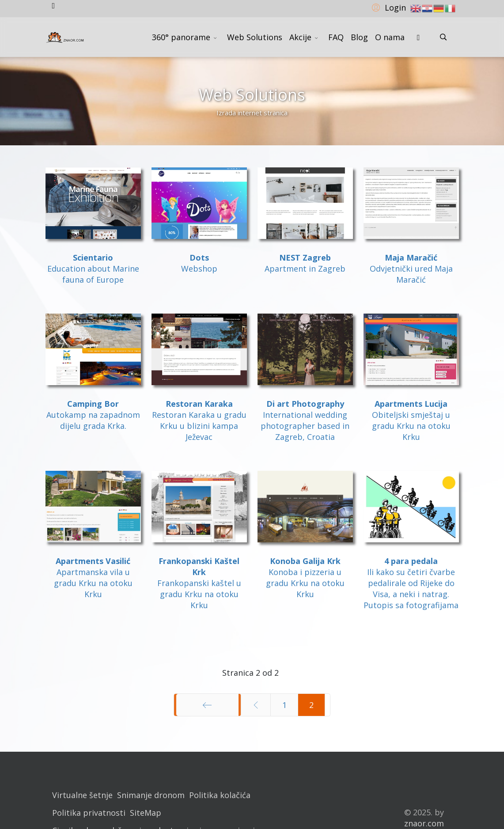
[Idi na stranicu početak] (207, 705)
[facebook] (54, 5)
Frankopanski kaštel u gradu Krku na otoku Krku (199, 594)
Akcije (300, 37)
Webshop (199, 269)
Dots (199, 257)
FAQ (336, 37)
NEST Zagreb (305, 257)
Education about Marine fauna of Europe (93, 269)
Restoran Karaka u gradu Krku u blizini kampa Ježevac (199, 426)
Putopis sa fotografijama (411, 605)
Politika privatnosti (89, 813)
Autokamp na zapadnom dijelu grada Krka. (93, 420)
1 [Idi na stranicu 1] (284, 705)
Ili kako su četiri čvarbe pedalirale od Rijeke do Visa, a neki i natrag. (411, 583)
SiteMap (146, 813)
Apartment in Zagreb (305, 269)
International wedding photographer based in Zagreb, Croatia (305, 426)
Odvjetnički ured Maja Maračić (411, 274)
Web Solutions (255, 37)
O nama (390, 37)
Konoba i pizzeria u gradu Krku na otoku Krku (305, 583)
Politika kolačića (220, 795)
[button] (388, 7)
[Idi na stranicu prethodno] (256, 705)
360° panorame (181, 37)
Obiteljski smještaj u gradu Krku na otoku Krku (411, 426)
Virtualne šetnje (82, 795)
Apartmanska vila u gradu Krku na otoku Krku (93, 583)
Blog (359, 37)
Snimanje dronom (151, 795)
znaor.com (424, 823)
